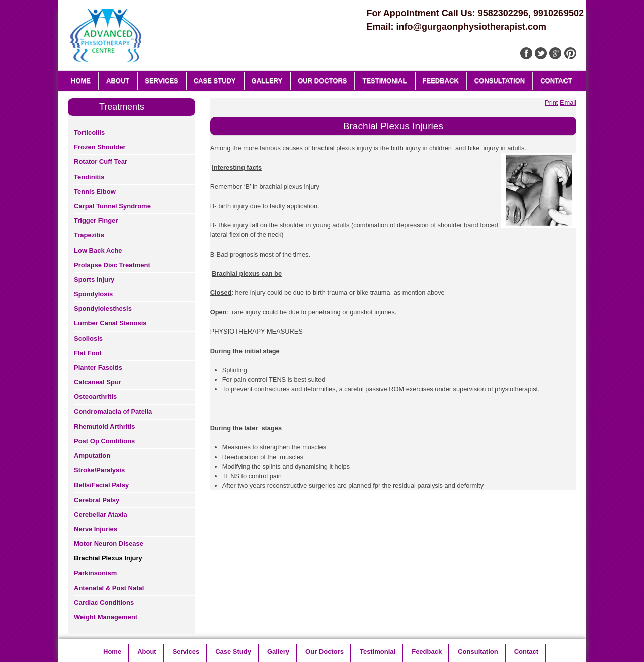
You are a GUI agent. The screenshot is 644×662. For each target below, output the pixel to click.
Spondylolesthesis (103, 309)
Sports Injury (94, 279)
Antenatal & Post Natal (109, 588)
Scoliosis (88, 338)
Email (568, 102)
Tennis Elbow (95, 191)
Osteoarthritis (95, 397)
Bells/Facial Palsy (101, 485)
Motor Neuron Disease (109, 544)
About (118, 81)
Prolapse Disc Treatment (112, 265)
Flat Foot (88, 353)
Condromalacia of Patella (113, 412)
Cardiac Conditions (104, 602)
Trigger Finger (96, 221)
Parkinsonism (95, 573)
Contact (556, 81)
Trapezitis (89, 235)
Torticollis (89, 133)
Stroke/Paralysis (99, 470)
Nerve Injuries (96, 529)
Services (162, 81)
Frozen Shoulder (100, 147)
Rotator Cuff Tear (101, 162)
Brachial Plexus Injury (108, 558)
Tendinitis (89, 177)
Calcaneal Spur (98, 382)
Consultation (500, 81)
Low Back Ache (98, 250)
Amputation (92, 456)
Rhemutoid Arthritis (105, 426)
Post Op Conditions (104, 441)
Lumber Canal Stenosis (110, 323)
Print (551, 102)
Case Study (215, 81)
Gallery (267, 81)
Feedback (441, 81)
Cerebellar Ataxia (101, 514)
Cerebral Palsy (97, 500)
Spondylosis (93, 294)
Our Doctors (322, 81)
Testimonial (384, 81)
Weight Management (106, 617)
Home (81, 81)
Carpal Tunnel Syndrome (112, 206)
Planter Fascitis (98, 367)
